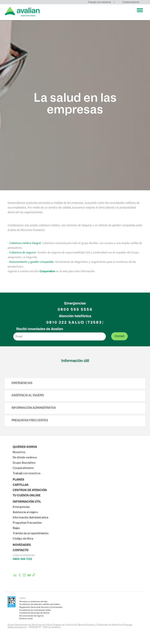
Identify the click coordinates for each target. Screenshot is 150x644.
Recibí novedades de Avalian (40, 329)
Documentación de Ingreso (32, 616)
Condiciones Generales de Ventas (34, 613)
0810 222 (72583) (75, 322)
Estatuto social (26, 619)
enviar (119, 336)
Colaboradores (131, 2)
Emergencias (22, 383)
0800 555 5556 (75, 309)
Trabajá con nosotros (99, 2)
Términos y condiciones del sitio (33, 602)
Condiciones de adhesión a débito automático (40, 604)
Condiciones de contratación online (35, 610)
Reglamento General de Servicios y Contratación (41, 607)
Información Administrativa (34, 408)
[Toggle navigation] (140, 10)
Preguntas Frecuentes (30, 420)
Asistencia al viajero (28, 395)
